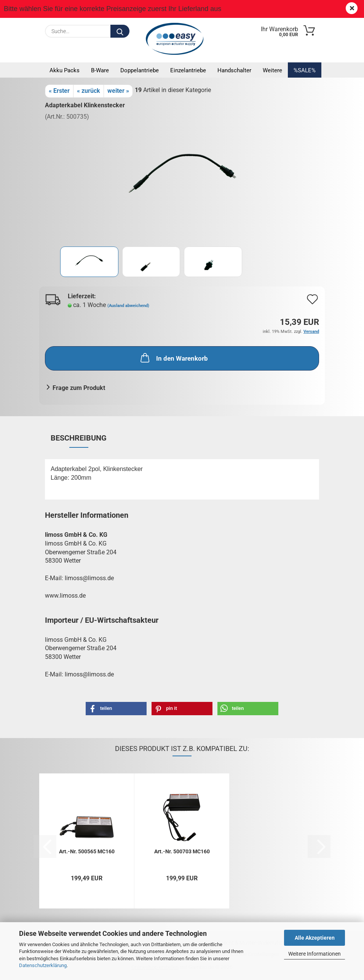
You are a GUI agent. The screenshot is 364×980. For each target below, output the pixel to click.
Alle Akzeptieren (315, 938)
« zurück (89, 91)
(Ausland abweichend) (128, 306)
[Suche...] (120, 31)
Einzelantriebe (188, 70)
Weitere (272, 70)
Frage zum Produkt (79, 388)
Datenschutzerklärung (43, 965)
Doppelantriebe (140, 70)
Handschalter (234, 70)
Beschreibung (79, 438)
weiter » (118, 91)
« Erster (59, 91)
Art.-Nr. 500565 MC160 (87, 851)
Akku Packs (65, 70)
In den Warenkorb (173, 358)
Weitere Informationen (315, 954)
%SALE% (305, 70)
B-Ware (100, 70)
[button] (116, 709)
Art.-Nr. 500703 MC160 (182, 851)
